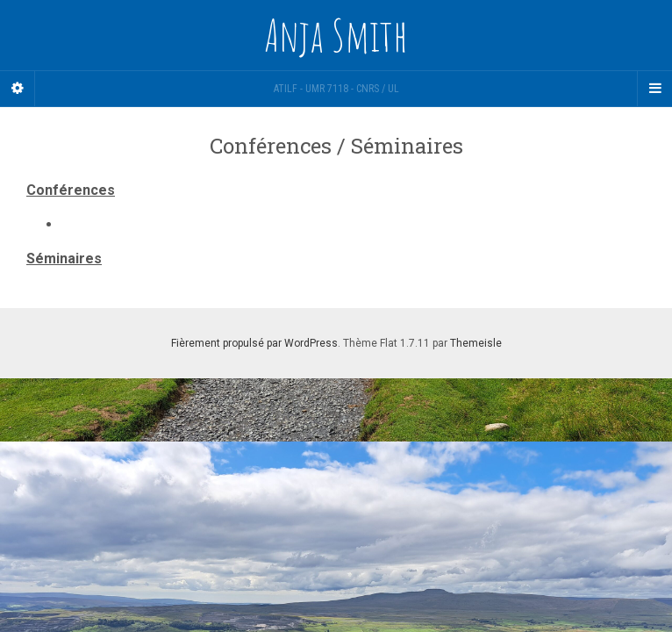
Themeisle (476, 343)
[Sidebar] (18, 89)
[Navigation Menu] (654, 89)
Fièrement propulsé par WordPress (254, 343)
